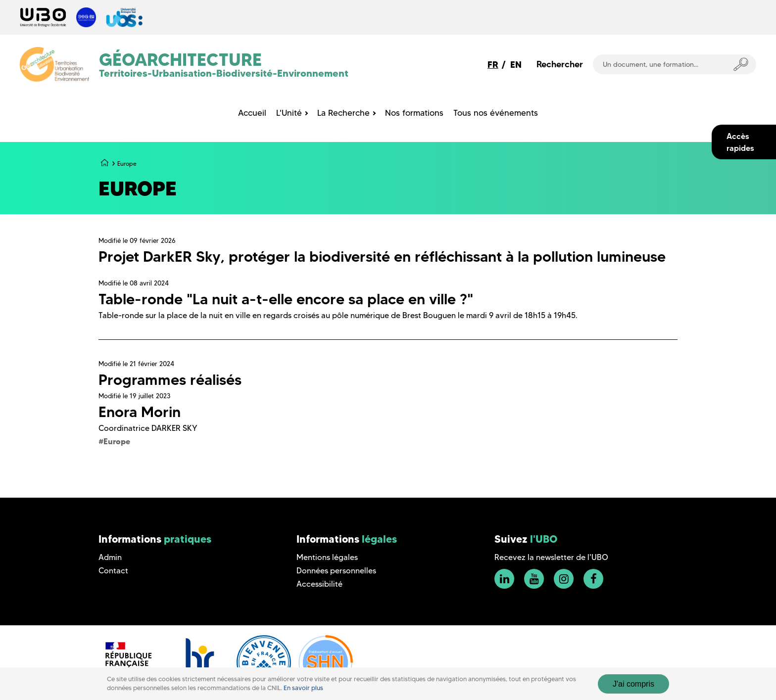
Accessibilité (319, 584)
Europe (117, 441)
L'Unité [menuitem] (289, 113)
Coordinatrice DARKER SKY (148, 428)
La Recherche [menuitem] (343, 113)
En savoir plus (303, 688)
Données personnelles (336, 571)
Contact (113, 571)
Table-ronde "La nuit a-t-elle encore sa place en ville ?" (286, 299)
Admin (110, 557)
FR (493, 65)
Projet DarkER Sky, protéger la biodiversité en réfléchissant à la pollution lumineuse (382, 257)
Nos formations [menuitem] (414, 113)
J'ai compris (633, 684)
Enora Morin (140, 412)
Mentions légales (327, 557)
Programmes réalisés (170, 380)
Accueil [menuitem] (252, 113)
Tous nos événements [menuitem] (496, 113)
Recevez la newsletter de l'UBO (551, 557)
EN (516, 65)
